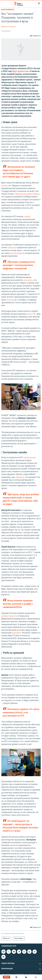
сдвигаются (29, 458)
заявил (27, 217)
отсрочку (10, 300)
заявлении (12, 248)
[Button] (35, 36)
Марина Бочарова (9, 27)
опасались (28, 280)
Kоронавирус (8, 10)
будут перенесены (20, 71)
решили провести (9, 616)
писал (30, 314)
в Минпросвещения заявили (27, 194)
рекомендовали (17, 253)
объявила (20, 477)
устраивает (17, 633)
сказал (4, 186)
